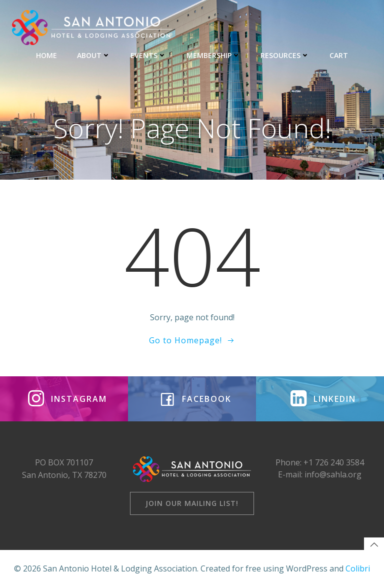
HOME (46, 55)
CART (339, 55)
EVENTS (148, 55)
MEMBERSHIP (213, 55)
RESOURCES (285, 55)
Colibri (358, 568)
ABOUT (94, 55)
